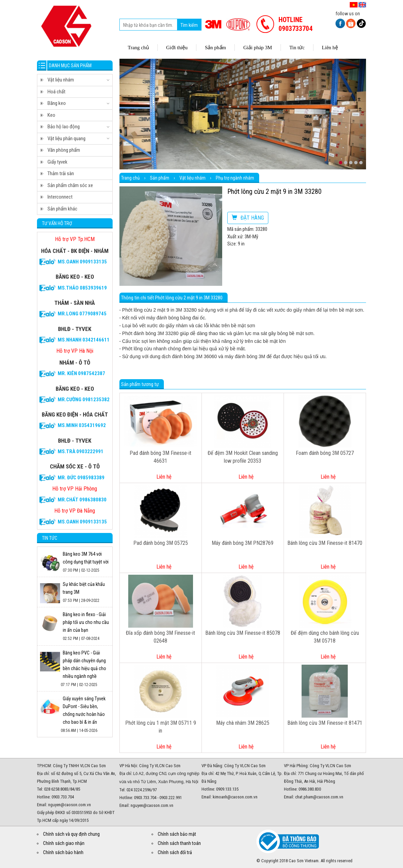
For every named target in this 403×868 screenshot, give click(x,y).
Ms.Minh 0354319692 (82, 425)
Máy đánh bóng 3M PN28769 (243, 543)
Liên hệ (164, 477)
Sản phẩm (160, 178)
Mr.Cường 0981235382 (84, 400)
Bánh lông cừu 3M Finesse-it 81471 (325, 723)
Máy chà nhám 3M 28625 (243, 723)
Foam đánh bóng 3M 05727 (325, 453)
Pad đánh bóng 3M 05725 (161, 543)
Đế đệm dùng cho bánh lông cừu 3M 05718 (325, 637)
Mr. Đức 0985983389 (81, 478)
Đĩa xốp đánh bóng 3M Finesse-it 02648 (160, 637)
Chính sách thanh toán (179, 843)
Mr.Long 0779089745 (82, 314)
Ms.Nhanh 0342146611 (84, 340)
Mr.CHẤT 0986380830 (82, 500)
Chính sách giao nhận (64, 843)
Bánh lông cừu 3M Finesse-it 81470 (325, 543)
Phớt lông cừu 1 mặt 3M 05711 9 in (161, 727)
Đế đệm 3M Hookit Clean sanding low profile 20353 (243, 457)
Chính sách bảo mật (177, 834)
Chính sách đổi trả (175, 852)
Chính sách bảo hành (63, 852)
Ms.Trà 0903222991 (81, 451)
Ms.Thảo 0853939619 (82, 288)
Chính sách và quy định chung (71, 834)
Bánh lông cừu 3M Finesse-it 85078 (243, 633)
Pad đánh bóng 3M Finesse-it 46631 (160, 457)
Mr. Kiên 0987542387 (81, 373)
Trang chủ (130, 178)
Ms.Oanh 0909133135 (82, 262)
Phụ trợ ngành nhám (235, 178)
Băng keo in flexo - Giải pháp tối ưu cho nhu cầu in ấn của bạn (86, 622)
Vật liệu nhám (193, 178)
